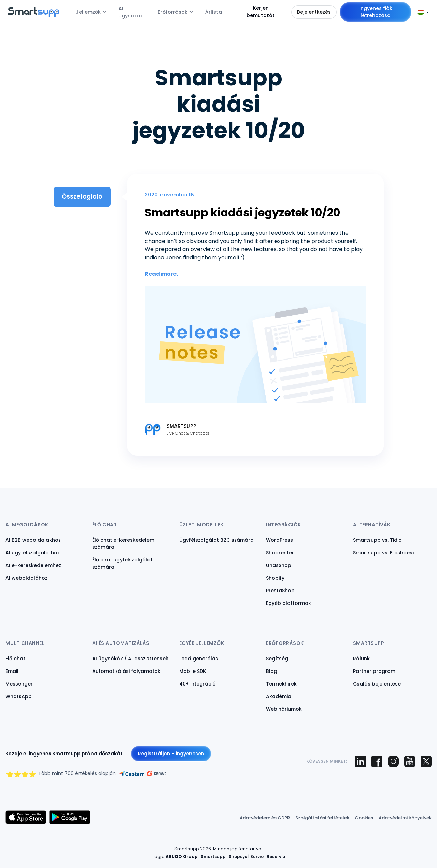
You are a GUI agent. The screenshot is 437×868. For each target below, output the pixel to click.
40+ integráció (198, 684)
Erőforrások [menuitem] (173, 12)
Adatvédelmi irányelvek (405, 818)
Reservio (276, 857)
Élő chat (15, 659)
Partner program (374, 671)
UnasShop (279, 565)
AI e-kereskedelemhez (33, 565)
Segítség (277, 659)
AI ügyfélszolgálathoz (33, 553)
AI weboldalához (26, 578)
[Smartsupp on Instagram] (393, 761)
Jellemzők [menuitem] (88, 12)
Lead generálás (199, 659)
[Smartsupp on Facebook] (377, 761)
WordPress (279, 540)
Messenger (19, 684)
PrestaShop (280, 591)
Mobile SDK (193, 671)
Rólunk (361, 659)
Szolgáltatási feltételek (322, 818)
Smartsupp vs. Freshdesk (384, 553)
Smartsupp (213, 857)
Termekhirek (281, 684)
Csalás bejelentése (377, 684)
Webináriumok (284, 709)
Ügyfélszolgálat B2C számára (216, 540)
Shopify (275, 578)
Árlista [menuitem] (214, 12)
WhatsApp (19, 696)
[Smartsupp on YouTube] (410, 761)
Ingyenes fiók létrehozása (376, 12)
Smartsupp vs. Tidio (377, 540)
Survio (257, 857)
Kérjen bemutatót (261, 12)
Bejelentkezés (314, 12)
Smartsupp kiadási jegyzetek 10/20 (242, 212)
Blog (272, 671)
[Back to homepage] (34, 15)
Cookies (364, 818)
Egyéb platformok (288, 603)
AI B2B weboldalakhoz (33, 540)
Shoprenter (280, 553)
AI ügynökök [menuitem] (131, 12)
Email (12, 671)
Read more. (161, 274)
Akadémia (279, 696)
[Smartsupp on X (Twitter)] (426, 761)
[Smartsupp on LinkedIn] (361, 761)
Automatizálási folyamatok (126, 671)
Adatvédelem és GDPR (265, 818)
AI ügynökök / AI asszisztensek (130, 659)
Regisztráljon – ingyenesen (171, 754)
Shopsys (238, 857)
